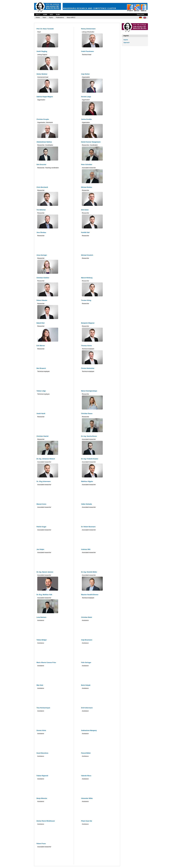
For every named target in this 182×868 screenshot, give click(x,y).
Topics (51, 17)
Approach (126, 42)
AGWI (45, 14)
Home (38, 17)
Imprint (126, 40)
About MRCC (71, 17)
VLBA (58, 14)
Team (44, 17)
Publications (60, 17)
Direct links (141, 14)
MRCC (38, 14)
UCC (51, 14)
